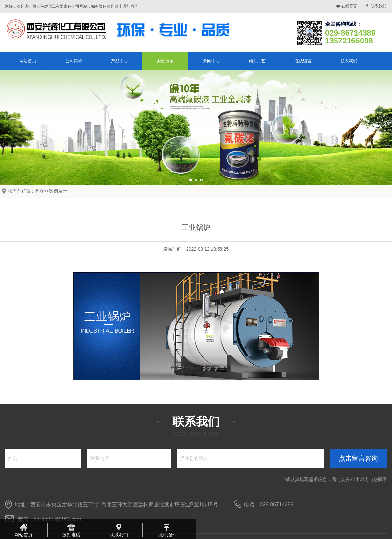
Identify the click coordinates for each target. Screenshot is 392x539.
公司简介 (74, 61)
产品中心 (120, 61)
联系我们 (379, 6)
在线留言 (349, 6)
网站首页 (28, 61)
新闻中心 (211, 61)
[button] (191, 180)
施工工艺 (257, 61)
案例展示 (165, 61)
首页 (39, 191)
